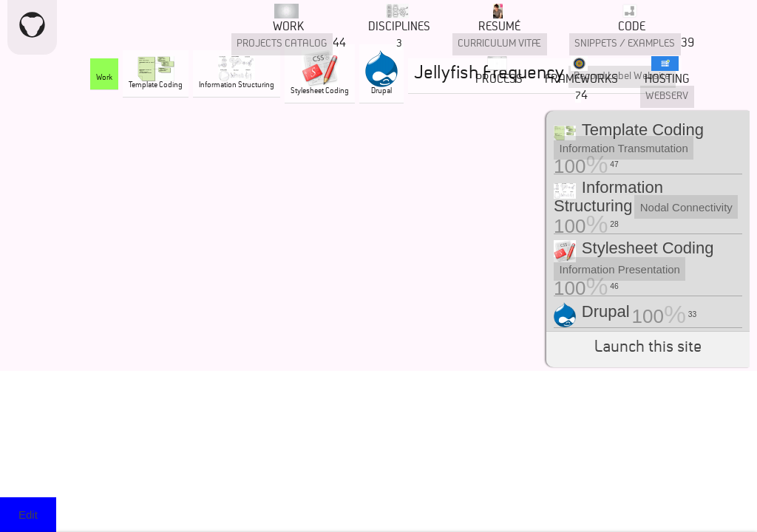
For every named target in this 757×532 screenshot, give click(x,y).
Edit (28, 515)
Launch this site (648, 349)
